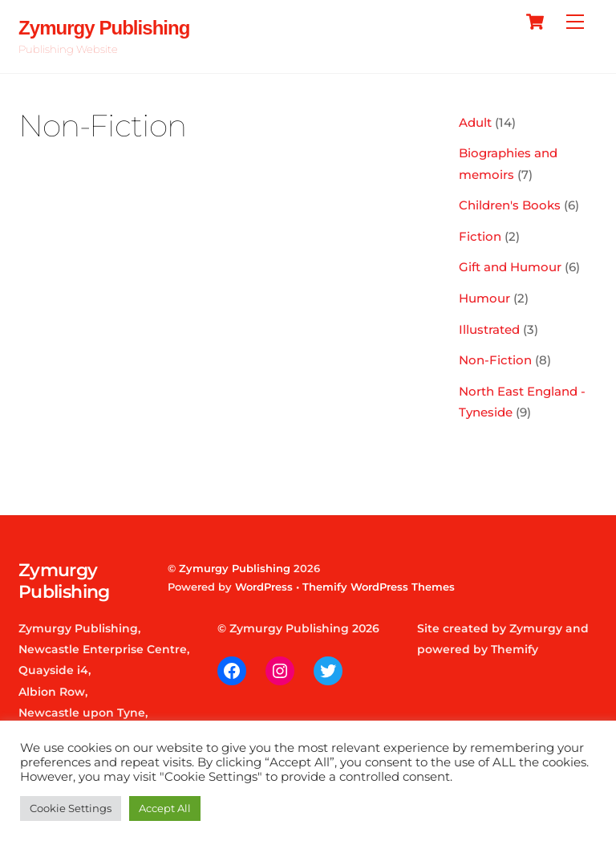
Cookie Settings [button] (71, 808)
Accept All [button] (165, 808)
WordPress (264, 587)
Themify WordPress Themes (379, 587)
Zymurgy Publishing (235, 568)
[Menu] (575, 22)
